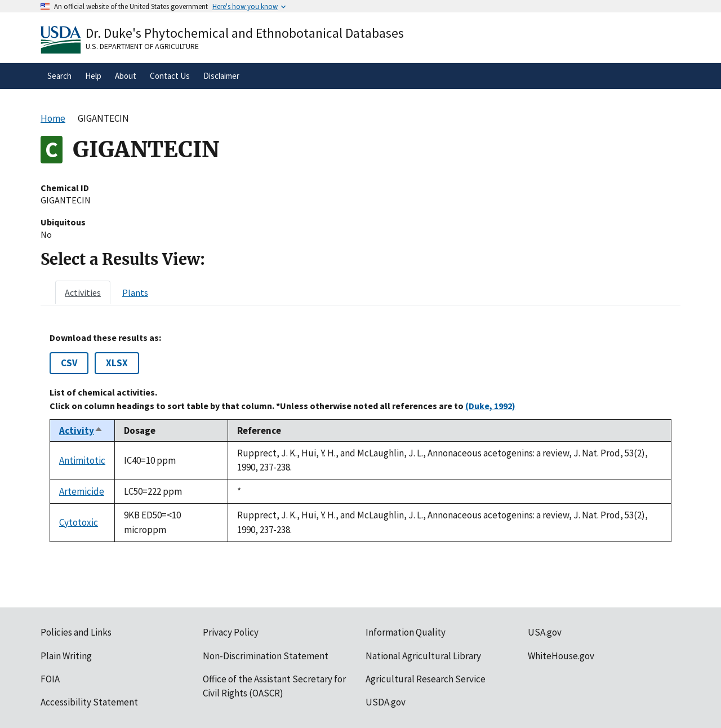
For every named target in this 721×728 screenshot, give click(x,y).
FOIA (50, 679)
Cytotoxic (79, 522)
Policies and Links (76, 632)
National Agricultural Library (423, 656)
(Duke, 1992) (490, 406)
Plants (135, 292)
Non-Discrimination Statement (266, 656)
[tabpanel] (360, 437)
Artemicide (82, 491)
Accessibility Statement (89, 702)
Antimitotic (82, 460)
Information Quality (406, 632)
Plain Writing (66, 656)
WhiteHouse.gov (561, 656)
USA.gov (545, 632)
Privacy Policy (231, 632)
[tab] (83, 292)
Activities (83, 292)
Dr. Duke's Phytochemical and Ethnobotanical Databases (245, 33)
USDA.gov (386, 702)
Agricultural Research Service (426, 679)
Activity (81, 430)
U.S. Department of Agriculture (142, 46)
